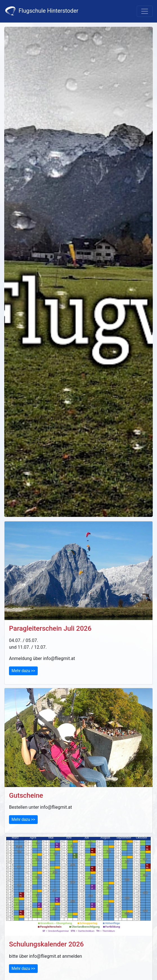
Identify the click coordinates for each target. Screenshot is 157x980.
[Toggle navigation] (145, 11)
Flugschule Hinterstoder (41, 11)
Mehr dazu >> (23, 671)
